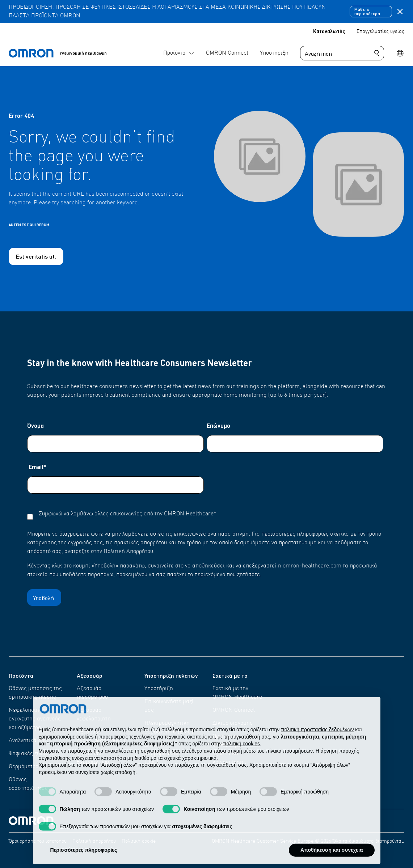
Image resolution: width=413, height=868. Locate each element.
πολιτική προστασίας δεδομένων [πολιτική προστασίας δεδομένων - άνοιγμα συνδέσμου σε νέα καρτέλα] (317, 745)
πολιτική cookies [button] (241, 759)
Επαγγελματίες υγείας (380, 31)
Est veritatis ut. (36, 256)
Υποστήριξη (159, 689)
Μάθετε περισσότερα (367, 11)
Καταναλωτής (329, 31)
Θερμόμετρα (24, 767)
